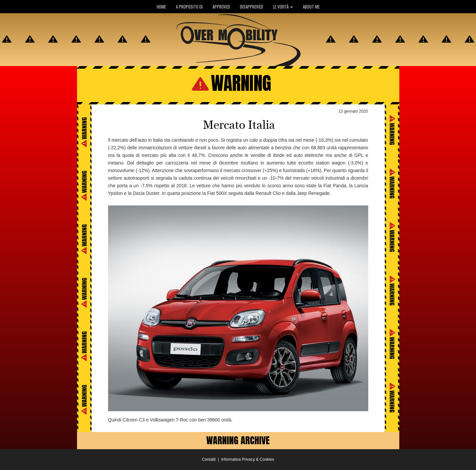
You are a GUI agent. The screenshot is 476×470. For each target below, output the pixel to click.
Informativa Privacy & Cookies (248, 459)
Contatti (209, 459)
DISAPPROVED (252, 7)
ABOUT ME (311, 7)
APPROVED (221, 7)
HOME (161, 7)
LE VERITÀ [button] (283, 7)
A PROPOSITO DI (189, 7)
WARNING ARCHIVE (238, 440)
